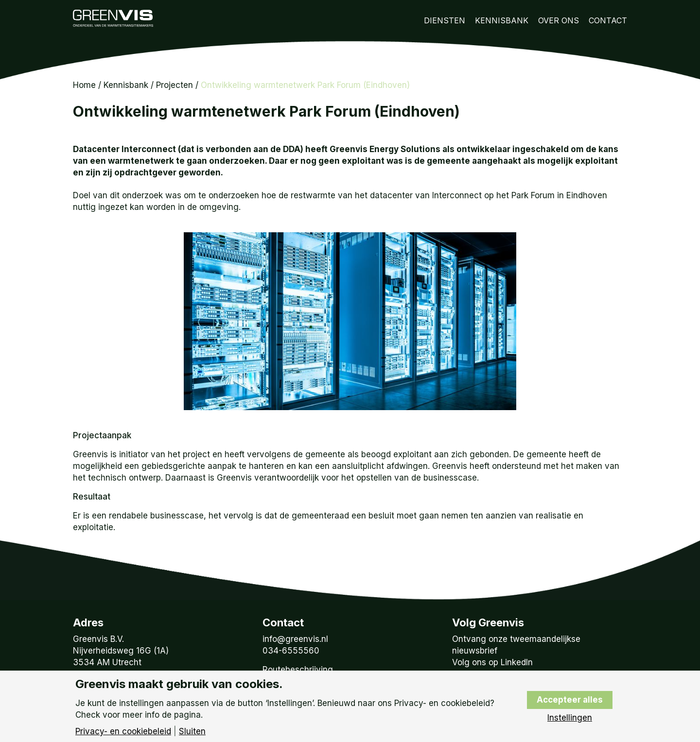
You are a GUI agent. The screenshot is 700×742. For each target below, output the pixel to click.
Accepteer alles (570, 700)
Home (84, 85)
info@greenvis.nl (295, 639)
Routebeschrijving (298, 670)
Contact (608, 20)
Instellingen (570, 718)
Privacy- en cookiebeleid (123, 732)
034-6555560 (291, 651)
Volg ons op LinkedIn (492, 662)
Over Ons (559, 20)
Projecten (175, 85)
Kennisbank (502, 20)
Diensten (445, 20)
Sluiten (192, 732)
